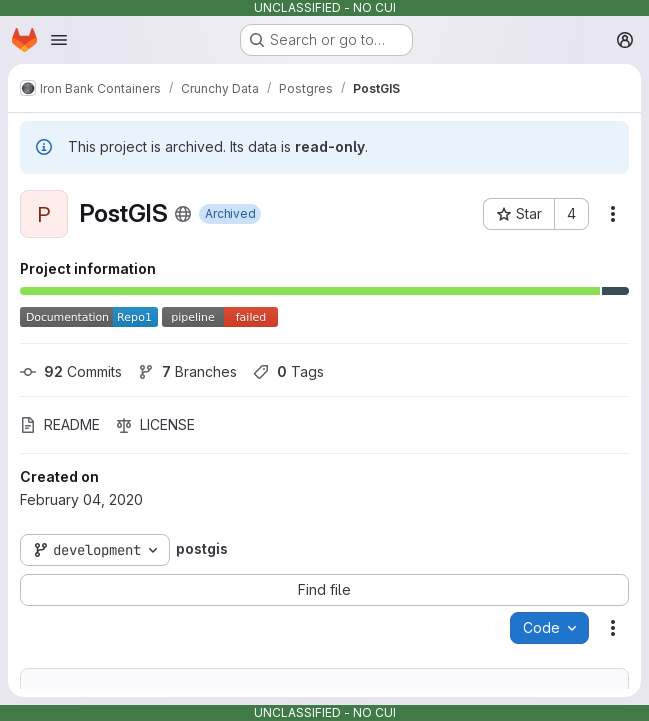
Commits (71, 371)
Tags (288, 371)
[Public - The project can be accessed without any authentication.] (183, 214)
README (60, 424)
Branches (187, 371)
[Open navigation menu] (59, 40)
